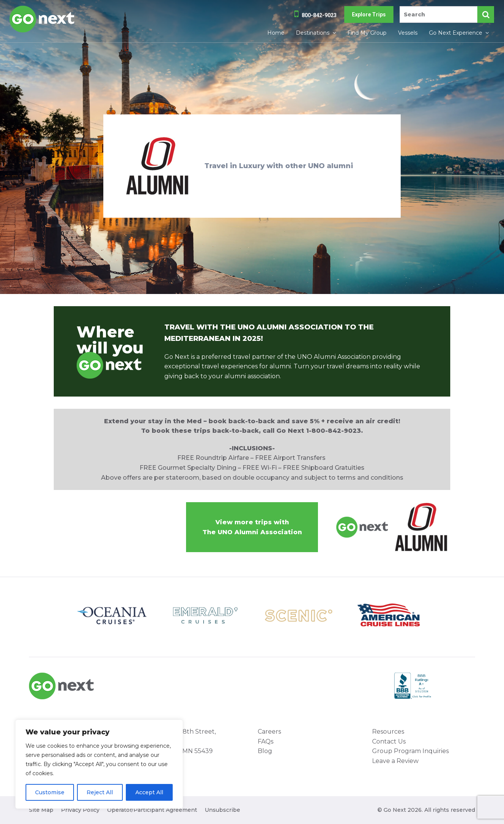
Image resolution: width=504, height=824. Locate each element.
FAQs (266, 741)
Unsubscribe (222, 810)
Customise (50, 792)
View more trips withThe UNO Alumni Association (252, 527)
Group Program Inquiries (410, 751)
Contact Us (389, 741)
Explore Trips (369, 14)
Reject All (100, 792)
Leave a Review (395, 761)
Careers (269, 732)
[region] (99, 764)
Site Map (41, 810)
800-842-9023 (319, 15)
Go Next (43, 19)
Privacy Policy (80, 810)
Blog (265, 751)
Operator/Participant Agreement (152, 810)
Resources (388, 732)
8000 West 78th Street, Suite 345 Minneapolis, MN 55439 (180, 741)
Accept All (149, 792)
